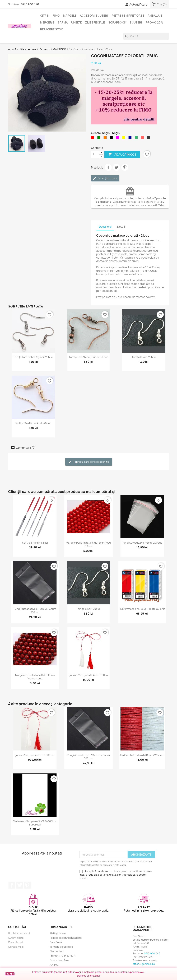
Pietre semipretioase (128, 16)
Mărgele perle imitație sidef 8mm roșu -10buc (88, 544)
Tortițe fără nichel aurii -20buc (33, 423)
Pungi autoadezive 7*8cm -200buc (142, 543)
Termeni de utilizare (61, 947)
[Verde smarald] (137, 138)
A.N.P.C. (54, 965)
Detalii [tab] (121, 227)
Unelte (76, 22)
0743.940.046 (30, 4)
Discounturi (57, 951)
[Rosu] (93, 138)
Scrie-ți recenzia (105, 178)
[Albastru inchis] (131, 138)
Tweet (117, 167)
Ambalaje (155, 16)
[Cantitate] (95, 155)
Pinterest (125, 167)
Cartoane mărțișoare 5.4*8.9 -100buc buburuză (35, 823)
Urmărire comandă (19, 933)
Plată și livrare (58, 933)
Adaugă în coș (122, 155)
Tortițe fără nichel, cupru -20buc (88, 357)
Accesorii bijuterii (94, 16)
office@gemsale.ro (144, 964)
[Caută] (146, 36)
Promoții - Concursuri (62, 956)
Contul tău (17, 927)
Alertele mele (16, 947)
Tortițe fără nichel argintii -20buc (33, 357)
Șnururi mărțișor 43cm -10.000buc (35, 755)
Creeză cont (16, 942)
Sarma (63, 22)
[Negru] (112, 138)
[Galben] (124, 138)
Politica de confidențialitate (66, 938)
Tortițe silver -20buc (144, 357)
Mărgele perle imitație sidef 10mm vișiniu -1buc (35, 677)
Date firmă (56, 942)
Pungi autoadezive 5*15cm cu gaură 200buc (35, 611)
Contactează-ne (59, 960)
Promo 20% (155, 22)
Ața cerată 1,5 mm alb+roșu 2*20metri (142, 755)
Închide (10, 974)
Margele (70, 16)
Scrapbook (117, 22)
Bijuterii (136, 22)
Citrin (45, 16)
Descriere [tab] (105, 227)
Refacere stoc (52, 29)
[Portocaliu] (106, 138)
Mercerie (47, 22)
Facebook (12, 885)
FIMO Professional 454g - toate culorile (142, 609)
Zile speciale (95, 22)
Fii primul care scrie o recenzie (89, 462)
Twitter (20, 885)
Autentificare (16, 938)
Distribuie (108, 167)
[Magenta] (118, 138)
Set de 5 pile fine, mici (35, 543)
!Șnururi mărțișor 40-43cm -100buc (88, 675)
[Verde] (100, 138)
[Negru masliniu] (149, 138)
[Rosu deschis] (143, 138)
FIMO (56, 16)
